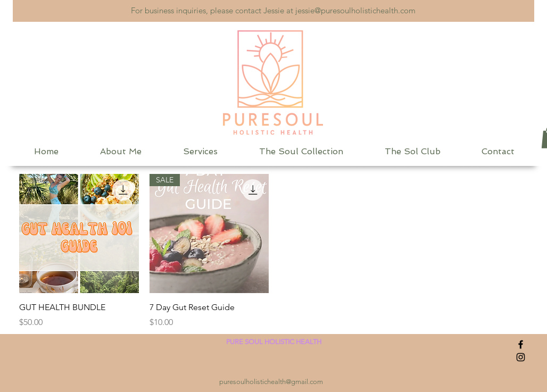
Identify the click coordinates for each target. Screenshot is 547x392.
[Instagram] (521, 357)
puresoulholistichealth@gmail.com (271, 382)
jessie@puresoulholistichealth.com (355, 10)
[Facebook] (521, 344)
